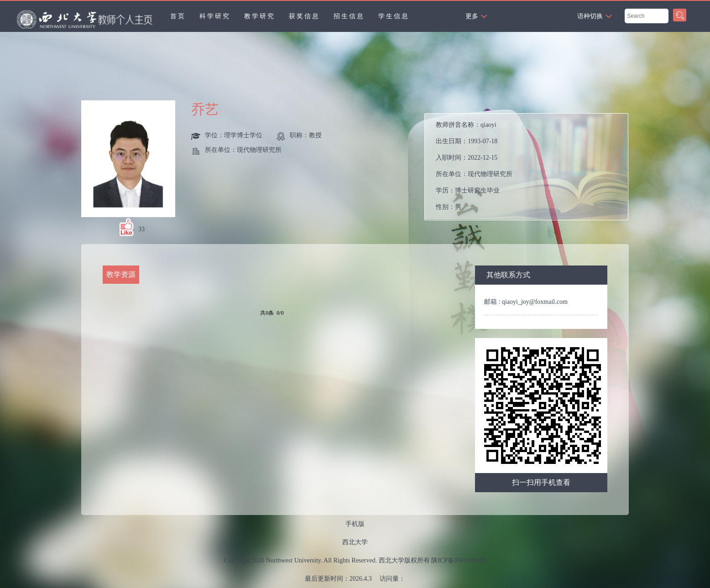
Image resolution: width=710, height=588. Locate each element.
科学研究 (215, 16)
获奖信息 (304, 16)
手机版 (355, 524)
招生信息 (349, 16)
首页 (178, 16)
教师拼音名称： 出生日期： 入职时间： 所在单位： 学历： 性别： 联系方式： (485, 169)
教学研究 (260, 16)
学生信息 (394, 16)
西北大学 (355, 542)
